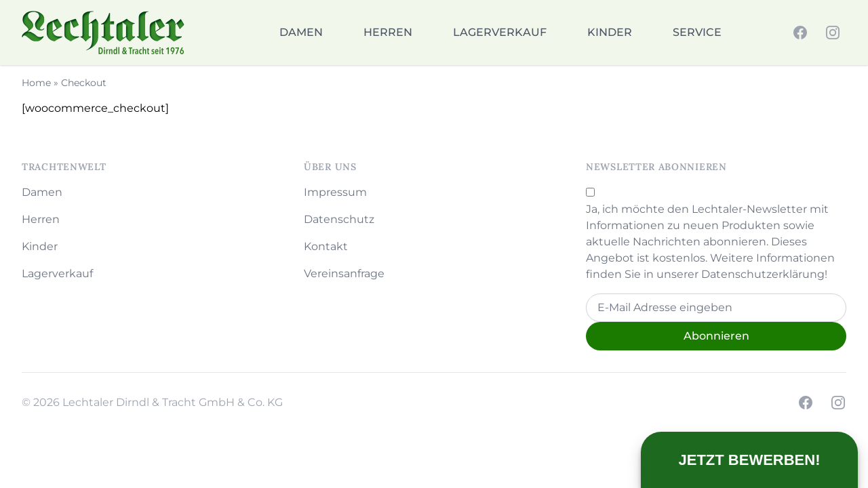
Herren (388, 32)
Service (697, 32)
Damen (301, 32)
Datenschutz (339, 219)
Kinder (610, 32)
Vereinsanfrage (344, 273)
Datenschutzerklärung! (764, 274)
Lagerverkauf (500, 32)
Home (36, 83)
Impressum (335, 192)
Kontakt (326, 246)
